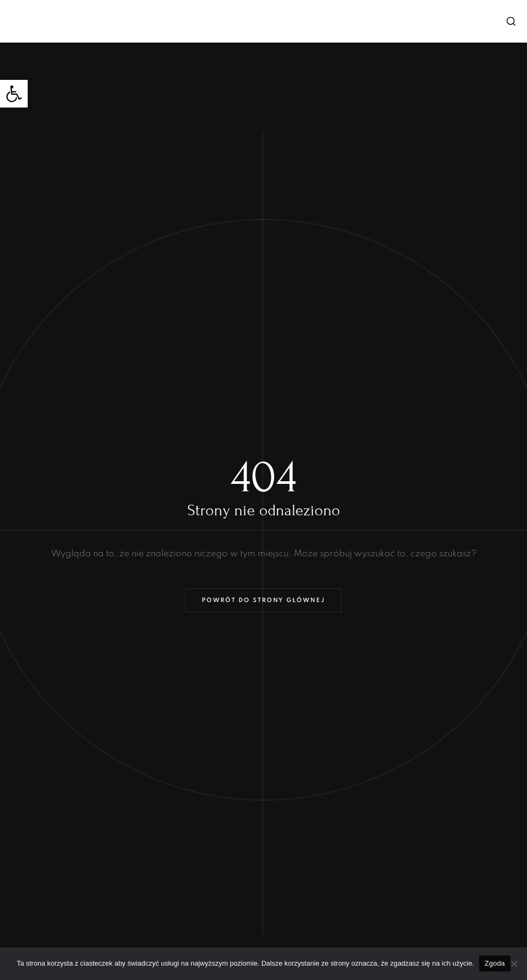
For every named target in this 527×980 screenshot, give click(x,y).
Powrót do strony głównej (263, 600)
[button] (14, 94)
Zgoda (495, 963)
